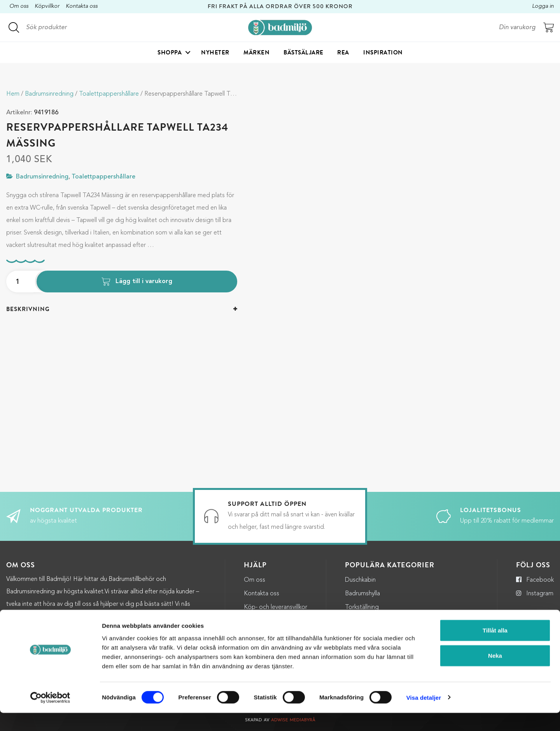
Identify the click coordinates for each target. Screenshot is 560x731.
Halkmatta (359, 621)
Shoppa (170, 53)
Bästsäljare (304, 53)
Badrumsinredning (49, 94)
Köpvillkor (47, 6)
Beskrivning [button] (28, 309)
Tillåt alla (495, 648)
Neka (495, 674)
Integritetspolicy (266, 621)
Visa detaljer (424, 716)
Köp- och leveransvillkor (276, 607)
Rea (343, 53)
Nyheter (215, 53)
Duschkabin (360, 580)
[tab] (122, 309)
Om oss (19, 6)
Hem (13, 94)
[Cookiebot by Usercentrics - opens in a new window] (50, 716)
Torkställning (362, 607)
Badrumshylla (362, 594)
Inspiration (383, 53)
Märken (256, 53)
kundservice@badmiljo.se (69, 617)
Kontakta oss (82, 6)
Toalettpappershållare (109, 94)
